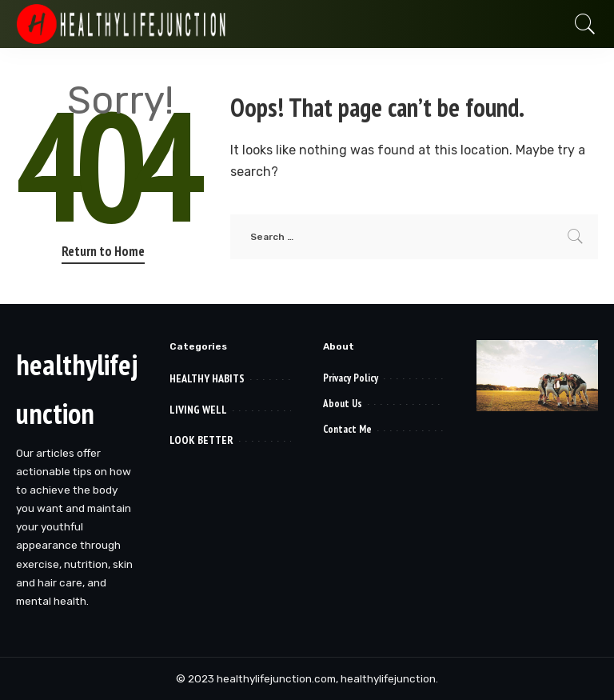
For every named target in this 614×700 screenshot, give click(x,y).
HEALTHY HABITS (207, 378)
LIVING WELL (198, 410)
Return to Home (103, 251)
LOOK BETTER (201, 440)
